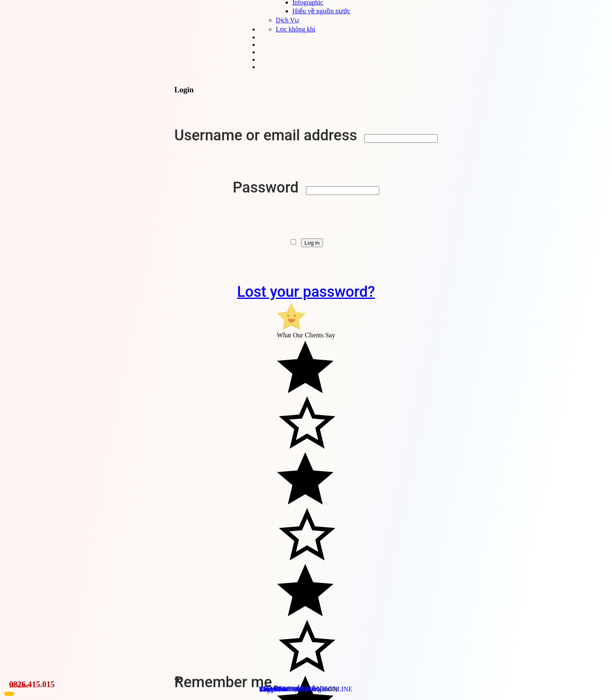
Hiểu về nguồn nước (321, 11)
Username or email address (267, 135)
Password (267, 188)
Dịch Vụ (287, 20)
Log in (312, 243)
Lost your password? (306, 292)
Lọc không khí (295, 29)
